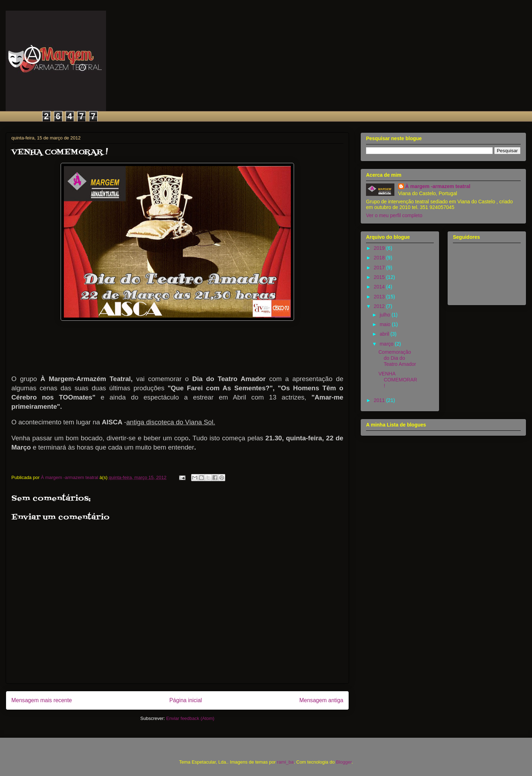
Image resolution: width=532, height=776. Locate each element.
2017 (380, 268)
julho (385, 315)
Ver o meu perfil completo (394, 215)
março (387, 344)
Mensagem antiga (321, 700)
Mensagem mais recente (42, 700)
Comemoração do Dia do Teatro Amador (397, 358)
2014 (380, 287)
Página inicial (185, 700)
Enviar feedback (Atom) (190, 718)
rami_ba (285, 762)
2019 (380, 248)
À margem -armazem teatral (438, 186)
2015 (380, 277)
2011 (380, 400)
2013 (380, 297)
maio (386, 324)
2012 (380, 306)
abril (385, 334)
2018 (380, 258)
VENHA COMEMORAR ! (398, 380)
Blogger (344, 762)
